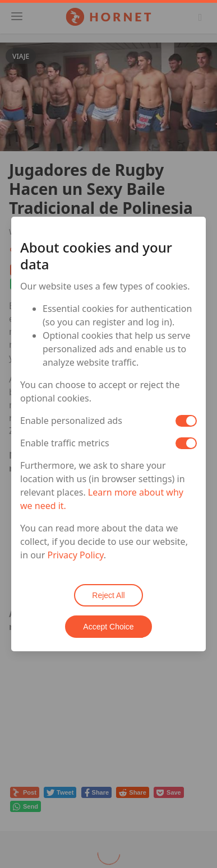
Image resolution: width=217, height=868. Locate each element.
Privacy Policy (76, 555)
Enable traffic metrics (65, 443)
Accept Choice (108, 627)
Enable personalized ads (71, 421)
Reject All (108, 595)
